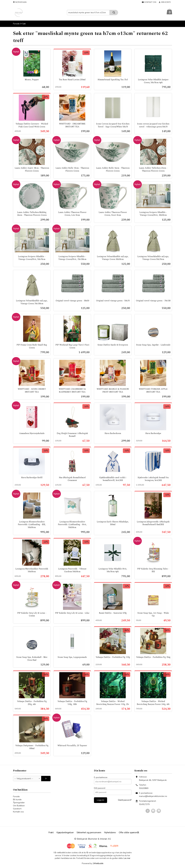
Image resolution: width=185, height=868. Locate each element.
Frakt (51, 833)
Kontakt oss (18, 812)
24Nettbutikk (98, 864)
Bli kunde (17, 800)
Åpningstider (19, 803)
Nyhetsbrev (110, 833)
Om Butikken (19, 806)
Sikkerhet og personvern (89, 833)
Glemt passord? (125, 800)
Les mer (127, 858)
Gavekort (17, 809)
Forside (16, 24)
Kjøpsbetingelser (65, 833)
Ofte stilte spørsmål (129, 833)
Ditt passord (100, 788)
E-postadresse (101, 778)
